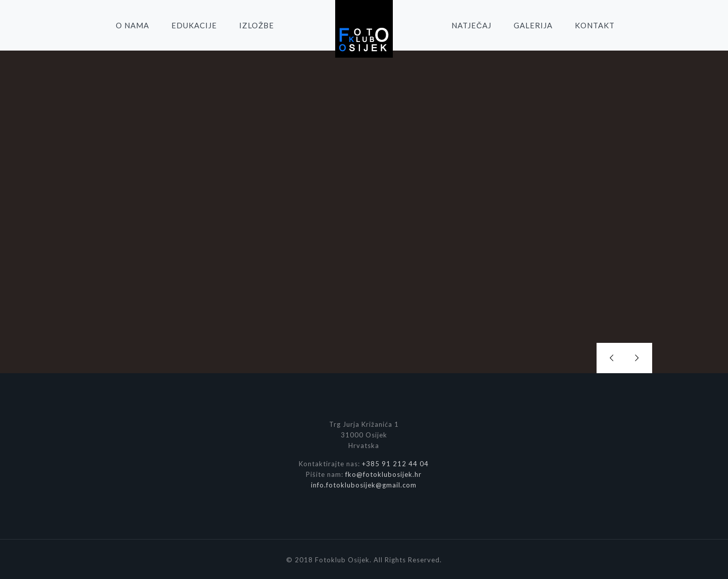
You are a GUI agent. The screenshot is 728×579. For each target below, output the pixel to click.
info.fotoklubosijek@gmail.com (364, 482)
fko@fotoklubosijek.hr (383, 472)
